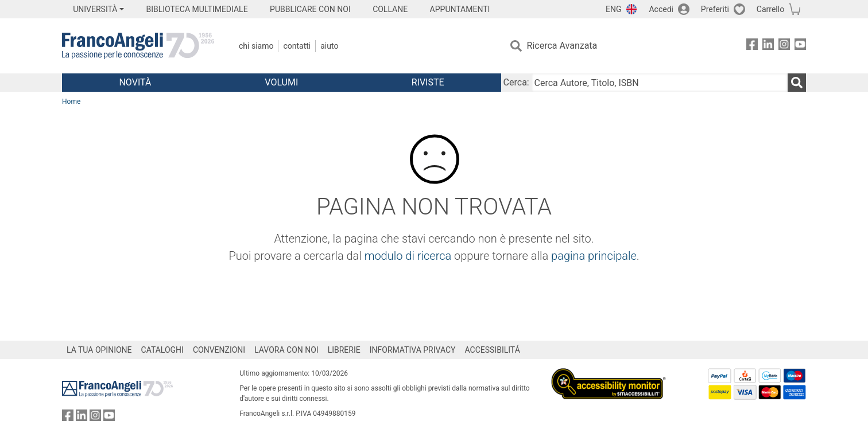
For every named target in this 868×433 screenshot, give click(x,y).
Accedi (661, 9)
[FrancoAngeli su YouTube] (800, 46)
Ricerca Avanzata (562, 46)
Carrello (770, 9)
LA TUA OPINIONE (99, 350)
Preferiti (715, 9)
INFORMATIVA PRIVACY (413, 350)
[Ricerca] (797, 83)
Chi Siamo (256, 46)
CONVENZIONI (219, 350)
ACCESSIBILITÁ (493, 350)
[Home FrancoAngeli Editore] (138, 46)
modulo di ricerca (408, 256)
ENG (613, 9)
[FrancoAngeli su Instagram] (784, 46)
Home (71, 102)
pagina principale (594, 256)
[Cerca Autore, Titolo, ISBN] (660, 83)
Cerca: (516, 82)
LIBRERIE (344, 350)
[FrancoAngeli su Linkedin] (768, 46)
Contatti (297, 46)
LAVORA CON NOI (286, 350)
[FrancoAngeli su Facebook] (752, 46)
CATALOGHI (162, 350)
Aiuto (329, 46)
